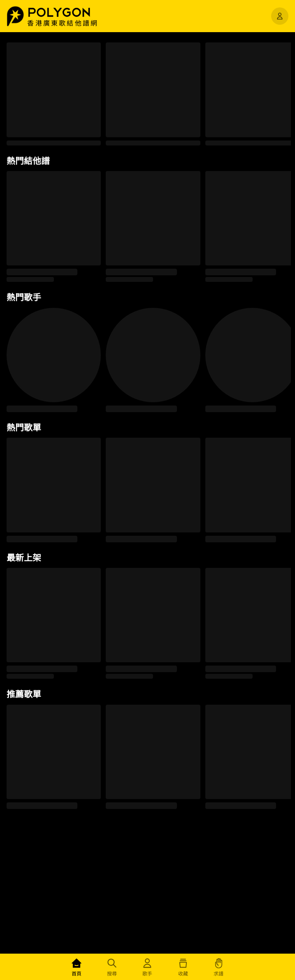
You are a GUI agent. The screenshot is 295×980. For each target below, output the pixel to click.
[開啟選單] (280, 16)
